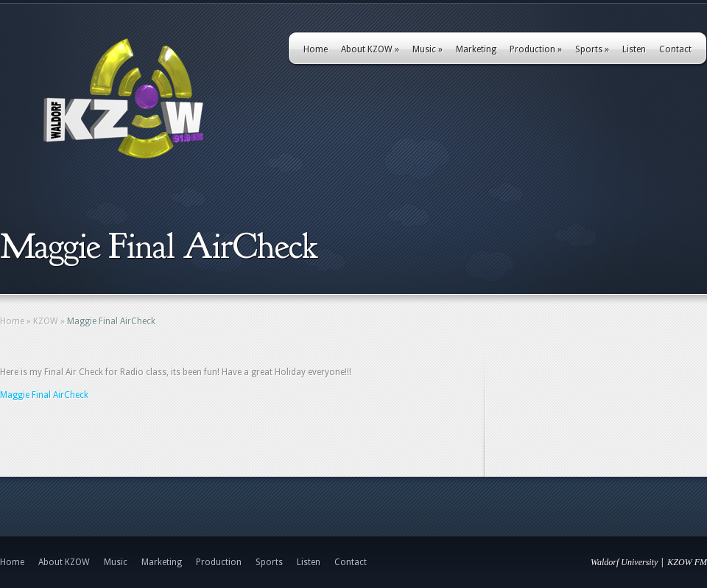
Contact (675, 49)
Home (316, 49)
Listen (634, 49)
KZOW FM (687, 562)
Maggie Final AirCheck (44, 395)
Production (536, 49)
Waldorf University (624, 562)
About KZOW (370, 49)
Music (428, 49)
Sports (592, 49)
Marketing (476, 49)
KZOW (46, 321)
